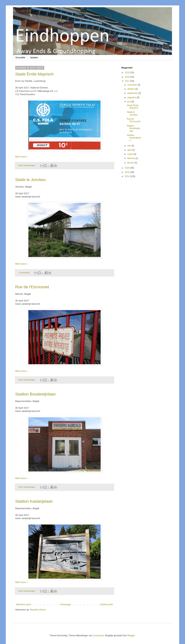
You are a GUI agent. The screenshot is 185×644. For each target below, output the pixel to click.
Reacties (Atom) (38, 610)
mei (129, 146)
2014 (128, 176)
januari (131, 163)
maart (130, 154)
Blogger (131, 636)
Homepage (65, 604)
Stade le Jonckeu (30, 180)
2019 (128, 73)
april (130, 150)
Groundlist (20, 58)
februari (131, 158)
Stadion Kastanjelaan (34, 501)
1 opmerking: (24, 273)
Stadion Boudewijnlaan (35, 394)
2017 (128, 81)
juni (129, 102)
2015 (128, 172)
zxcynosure (98, 636)
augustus (132, 97)
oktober (131, 89)
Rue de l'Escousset (32, 287)
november (133, 85)
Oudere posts (106, 604)
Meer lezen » (21, 157)
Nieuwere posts (24, 604)
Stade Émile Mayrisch (34, 74)
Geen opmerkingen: (27, 165)
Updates (34, 58)
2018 (128, 77)
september (133, 93)
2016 (128, 168)
